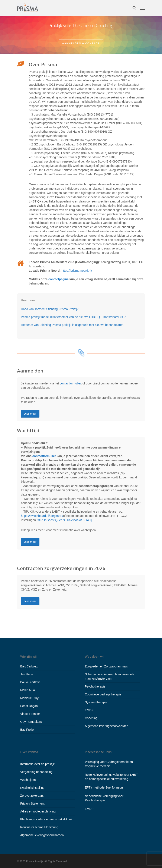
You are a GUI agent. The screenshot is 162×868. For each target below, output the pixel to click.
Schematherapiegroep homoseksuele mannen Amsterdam (110, 676)
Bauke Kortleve (30, 682)
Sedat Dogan (29, 706)
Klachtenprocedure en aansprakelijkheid (47, 819)
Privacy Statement (32, 803)
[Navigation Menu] (143, 8)
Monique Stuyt (30, 698)
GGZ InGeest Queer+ (51, 520)
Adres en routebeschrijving (38, 811)
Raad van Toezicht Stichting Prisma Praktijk (50, 309)
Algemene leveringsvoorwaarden (107, 726)
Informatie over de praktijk (37, 764)
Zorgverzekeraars (32, 796)
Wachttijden (28, 780)
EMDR (89, 710)
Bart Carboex (29, 666)
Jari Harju (27, 674)
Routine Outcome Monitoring (39, 827)
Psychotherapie (95, 686)
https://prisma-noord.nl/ (77, 271)
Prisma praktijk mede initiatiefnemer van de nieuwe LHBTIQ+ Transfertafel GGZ (74, 317)
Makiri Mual (28, 690)
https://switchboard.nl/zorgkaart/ (42, 516)
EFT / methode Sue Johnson (104, 787)
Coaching (91, 718)
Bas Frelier (27, 730)
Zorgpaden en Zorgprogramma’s (106, 666)
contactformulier (70, 383)
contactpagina (59, 279)
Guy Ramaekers (31, 722)
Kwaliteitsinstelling (32, 788)
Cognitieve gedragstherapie (103, 694)
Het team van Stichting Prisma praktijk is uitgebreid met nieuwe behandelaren (72, 325)
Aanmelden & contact (81, 43)
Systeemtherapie (96, 702)
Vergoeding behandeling (36, 772)
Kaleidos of (75, 520)
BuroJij (87, 520)
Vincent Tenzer (30, 714)
